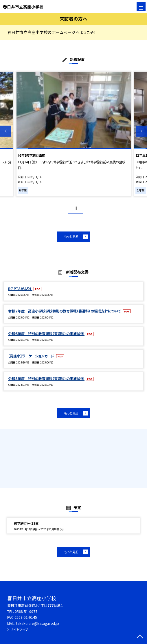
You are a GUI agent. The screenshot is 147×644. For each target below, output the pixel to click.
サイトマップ (19, 629)
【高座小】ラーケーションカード (32, 356)
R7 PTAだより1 (20, 289)
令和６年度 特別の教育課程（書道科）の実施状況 (46, 334)
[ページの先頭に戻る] (140, 637)
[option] (74, 134)
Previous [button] (5, 131)
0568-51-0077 (26, 612)
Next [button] (142, 131)
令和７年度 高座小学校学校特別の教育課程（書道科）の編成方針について (65, 311)
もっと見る (71, 236)
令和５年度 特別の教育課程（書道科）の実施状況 (46, 379)
